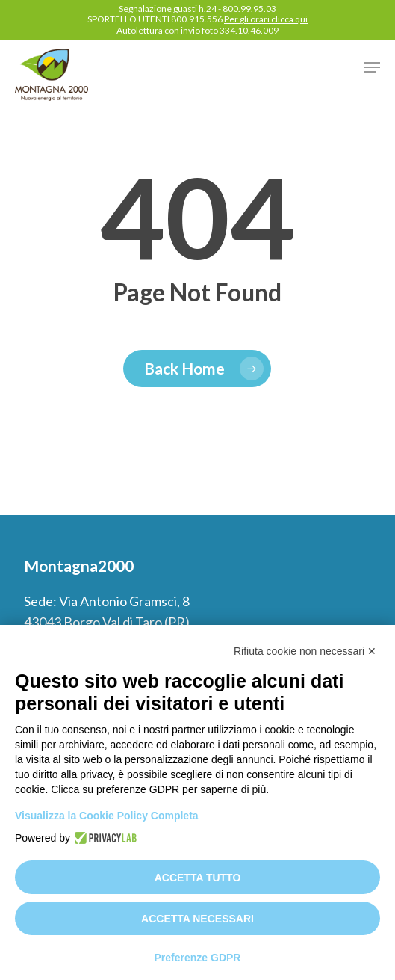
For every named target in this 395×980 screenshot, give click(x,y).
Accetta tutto (198, 878)
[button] (372, 67)
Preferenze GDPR (198, 958)
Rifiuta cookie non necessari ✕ (305, 651)
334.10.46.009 (249, 30)
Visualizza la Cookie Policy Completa (107, 816)
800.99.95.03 (249, 9)
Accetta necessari (197, 919)
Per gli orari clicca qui (266, 19)
